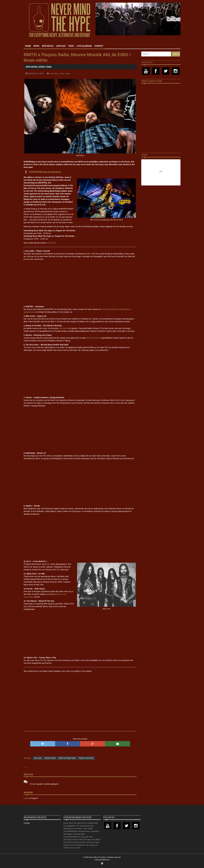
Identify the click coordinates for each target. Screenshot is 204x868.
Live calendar (84, 46)
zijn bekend (64, 328)
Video (71, 46)
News (36, 46)
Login (26, 798)
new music (38, 758)
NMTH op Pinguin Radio (67, 758)
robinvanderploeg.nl (102, 860)
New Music (48, 46)
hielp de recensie (93, 338)
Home (28, 46)
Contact (99, 46)
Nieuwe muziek (50, 758)
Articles (61, 46)
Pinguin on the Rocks (86, 758)
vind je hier (51, 243)
